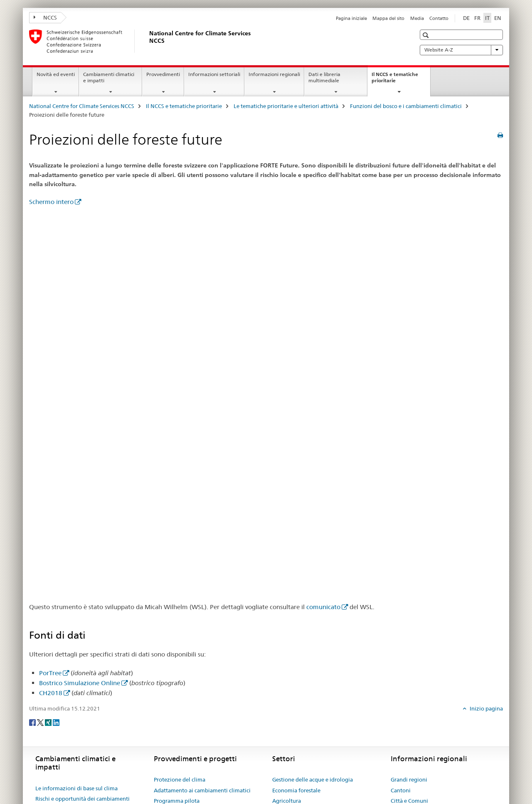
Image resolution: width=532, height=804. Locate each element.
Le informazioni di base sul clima (76, 788)
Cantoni (401, 790)
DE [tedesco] (466, 18)
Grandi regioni (409, 779)
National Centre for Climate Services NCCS (82, 106)
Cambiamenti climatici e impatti (109, 77)
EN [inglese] (498, 18)
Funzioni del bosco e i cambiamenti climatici (406, 106)
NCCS (45, 17)
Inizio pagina (486, 708)
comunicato (323, 607)
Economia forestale (296, 790)
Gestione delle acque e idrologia (313, 779)
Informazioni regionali (274, 74)
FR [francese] (477, 18)
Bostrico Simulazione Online (80, 683)
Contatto (439, 18)
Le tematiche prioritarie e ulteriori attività (286, 106)
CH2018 (51, 693)
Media (417, 18)
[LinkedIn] (56, 722)
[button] (427, 35)
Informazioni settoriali (214, 74)
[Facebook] (33, 722)
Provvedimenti (163, 74)
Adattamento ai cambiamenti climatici (202, 790)
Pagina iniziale (351, 18)
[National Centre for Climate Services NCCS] (148, 41)
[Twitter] (41, 722)
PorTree (50, 673)
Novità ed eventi (56, 74)
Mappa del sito (388, 18)
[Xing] (49, 722)
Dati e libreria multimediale (324, 77)
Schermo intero (51, 202)
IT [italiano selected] (487, 18)
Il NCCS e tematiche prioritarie (395, 80)
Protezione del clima (180, 779)
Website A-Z (461, 50)
